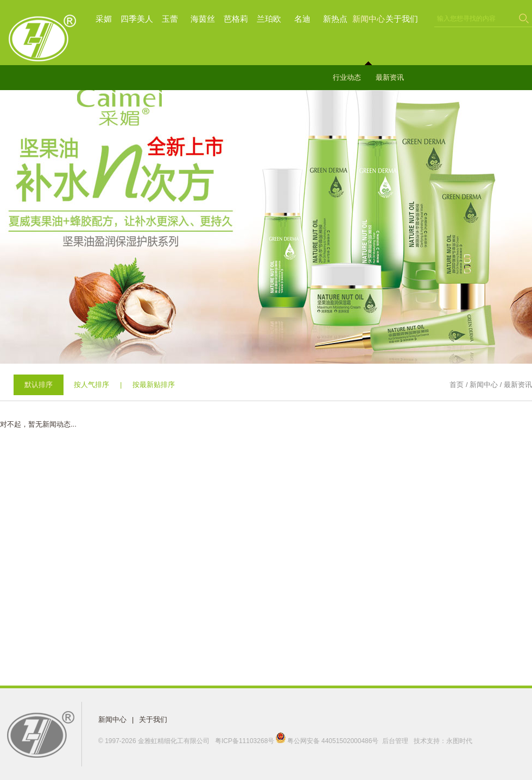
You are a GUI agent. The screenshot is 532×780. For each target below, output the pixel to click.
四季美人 (137, 19)
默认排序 (39, 385)
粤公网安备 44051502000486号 (328, 741)
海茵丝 (203, 19)
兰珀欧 (269, 19)
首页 (457, 385)
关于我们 (402, 19)
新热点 (335, 19)
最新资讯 (390, 77)
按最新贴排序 (154, 385)
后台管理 (395, 741)
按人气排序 (91, 385)
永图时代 (459, 741)
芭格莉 (236, 19)
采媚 (104, 19)
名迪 (302, 19)
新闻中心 (369, 19)
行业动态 (347, 77)
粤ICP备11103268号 (245, 741)
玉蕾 (170, 19)
